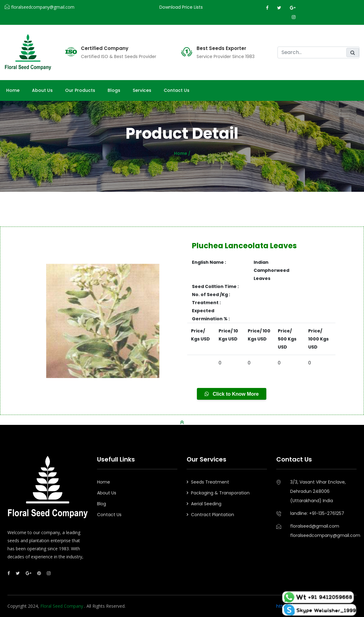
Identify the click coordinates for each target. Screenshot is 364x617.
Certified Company (105, 48)
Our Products (80, 90)
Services (142, 90)
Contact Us (177, 90)
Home (13, 90)
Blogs (114, 90)
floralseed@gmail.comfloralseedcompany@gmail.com (323, 531)
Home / (182, 153)
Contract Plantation (213, 515)
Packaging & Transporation (220, 493)
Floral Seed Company (62, 606)
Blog (102, 504)
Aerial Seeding (206, 504)
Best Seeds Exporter (221, 48)
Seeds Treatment (210, 482)
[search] (318, 52)
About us (42, 90)
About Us (107, 493)
